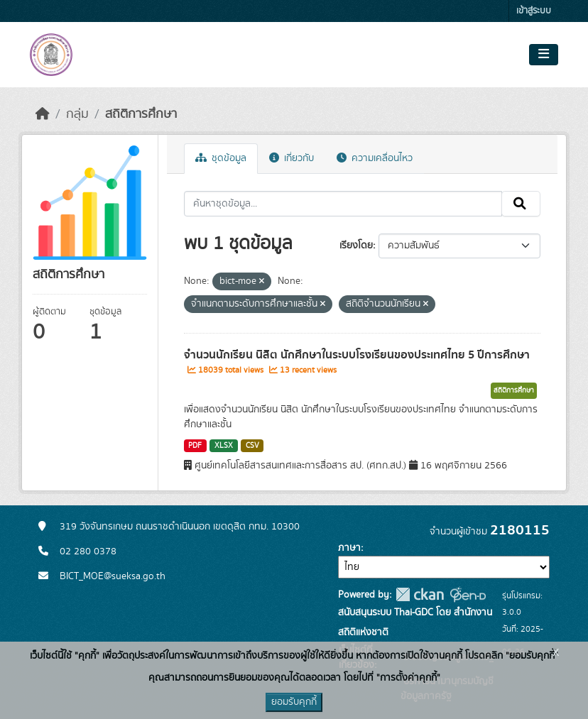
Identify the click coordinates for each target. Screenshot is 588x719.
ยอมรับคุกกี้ (294, 702)
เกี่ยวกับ (292, 158)
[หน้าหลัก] (43, 114)
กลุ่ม (77, 114)
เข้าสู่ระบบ (534, 11)
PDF (195, 446)
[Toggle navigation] (544, 55)
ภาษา (349, 548)
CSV (252, 446)
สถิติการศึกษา (141, 114)
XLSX (224, 446)
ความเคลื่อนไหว (375, 158)
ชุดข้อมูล (221, 158)
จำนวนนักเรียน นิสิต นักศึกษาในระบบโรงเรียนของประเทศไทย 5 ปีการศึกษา (357, 355)
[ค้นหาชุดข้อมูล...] (343, 204)
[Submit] (521, 204)
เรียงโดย (356, 246)
